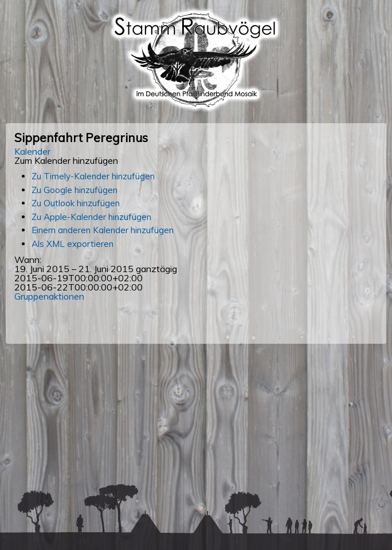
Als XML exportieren (72, 244)
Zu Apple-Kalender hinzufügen (91, 217)
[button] (66, 160)
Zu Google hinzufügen (75, 190)
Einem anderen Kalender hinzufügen (103, 230)
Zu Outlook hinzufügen (76, 203)
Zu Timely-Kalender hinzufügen (93, 176)
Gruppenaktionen (49, 296)
